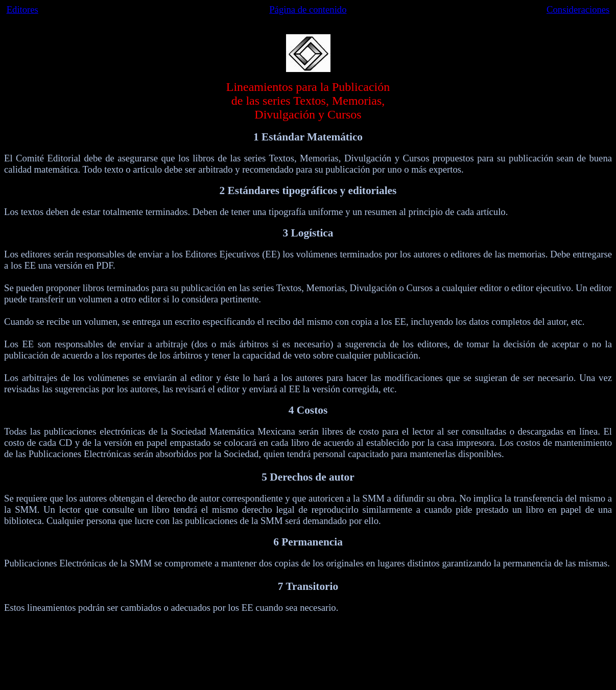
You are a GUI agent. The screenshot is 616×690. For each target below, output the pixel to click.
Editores (22, 9)
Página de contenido (308, 9)
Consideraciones (578, 9)
